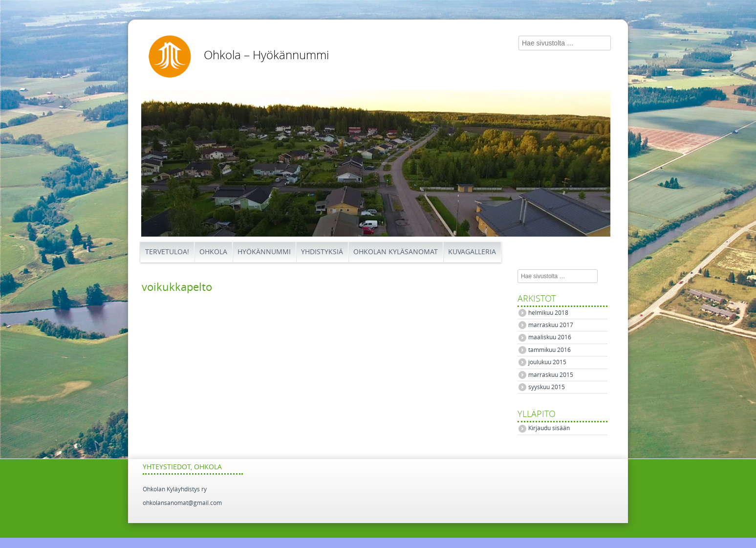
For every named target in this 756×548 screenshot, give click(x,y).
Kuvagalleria (472, 252)
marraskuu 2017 (551, 325)
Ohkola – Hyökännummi (266, 55)
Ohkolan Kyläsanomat (396, 252)
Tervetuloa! (167, 252)
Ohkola (213, 252)
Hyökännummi (264, 252)
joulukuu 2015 (547, 362)
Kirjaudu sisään (549, 428)
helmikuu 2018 (548, 313)
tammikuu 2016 (550, 350)
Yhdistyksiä (322, 252)
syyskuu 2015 (547, 387)
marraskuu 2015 (551, 375)
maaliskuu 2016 (550, 337)
